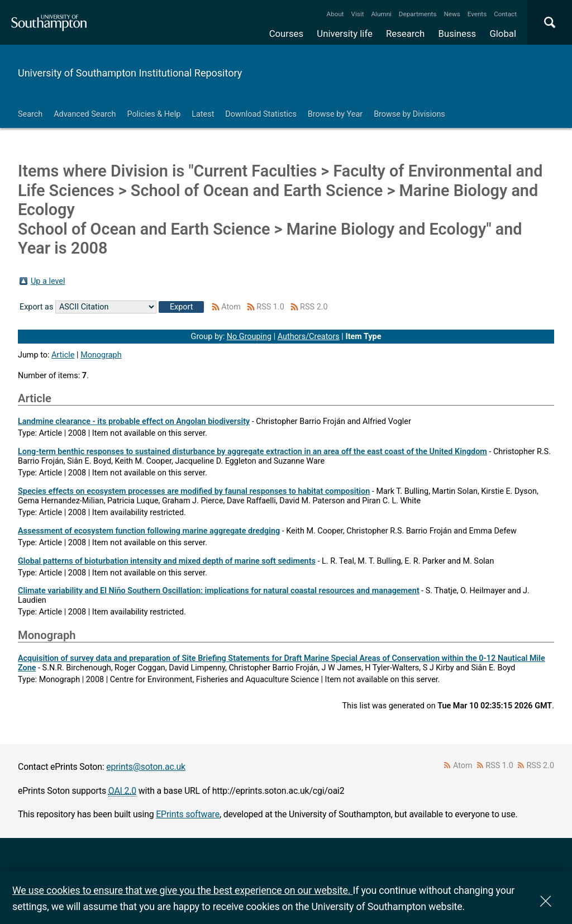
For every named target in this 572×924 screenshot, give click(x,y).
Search (30, 114)
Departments (418, 14)
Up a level (48, 281)
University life (345, 34)
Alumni (381, 14)
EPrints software (188, 814)
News (452, 14)
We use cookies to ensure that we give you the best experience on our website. (182, 890)
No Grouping (249, 337)
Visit (358, 14)
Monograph (101, 355)
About (335, 14)
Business (457, 34)
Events (477, 14)
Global (503, 34)
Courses (286, 34)
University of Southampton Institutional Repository (130, 73)
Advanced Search (85, 114)
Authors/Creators (309, 337)
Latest (203, 114)
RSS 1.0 (270, 307)
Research (405, 34)
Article (63, 355)
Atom (231, 307)
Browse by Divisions (409, 114)
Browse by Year (335, 114)
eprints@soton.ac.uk (146, 767)
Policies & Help (154, 114)
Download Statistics (261, 114)
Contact (505, 14)
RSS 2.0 (314, 307)
